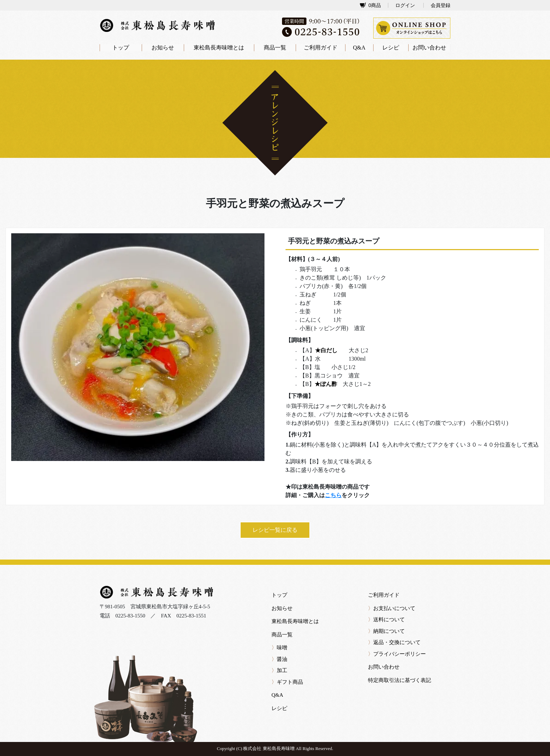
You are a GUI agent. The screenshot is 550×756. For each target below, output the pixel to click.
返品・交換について (394, 642)
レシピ (391, 48)
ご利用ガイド (321, 48)
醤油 (279, 659)
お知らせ (163, 48)
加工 (279, 670)
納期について (386, 631)
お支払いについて (392, 608)
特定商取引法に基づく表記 (400, 680)
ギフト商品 (287, 682)
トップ (121, 48)
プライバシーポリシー (397, 654)
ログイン (405, 5)
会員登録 (441, 5)
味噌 (279, 648)
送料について (386, 620)
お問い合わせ (429, 48)
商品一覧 (275, 48)
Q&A (359, 48)
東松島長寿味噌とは (219, 48)
